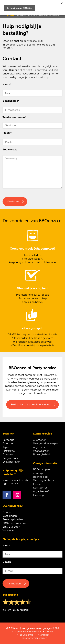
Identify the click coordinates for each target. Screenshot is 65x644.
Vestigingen (10, 516)
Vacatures (9, 530)
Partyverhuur (10, 458)
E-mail (7, 562)
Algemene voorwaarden (28, 632)
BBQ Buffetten (11, 527)
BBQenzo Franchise (15, 523)
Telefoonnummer (14, 117)
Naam (7, 84)
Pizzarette (9, 451)
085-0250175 (11, 484)
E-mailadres (11, 101)
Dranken (8, 454)
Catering (38, 495)
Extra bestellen (11, 462)
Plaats (7, 133)
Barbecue (8, 440)
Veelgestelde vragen (46, 443)
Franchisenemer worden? (35, 638)
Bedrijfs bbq (40, 477)
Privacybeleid (41, 454)
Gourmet (8, 443)
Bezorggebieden (13, 519)
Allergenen (40, 440)
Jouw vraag (10, 149)
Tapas (6, 447)
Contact (7, 512)
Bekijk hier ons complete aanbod (30, 404)
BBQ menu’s (26, 635)
